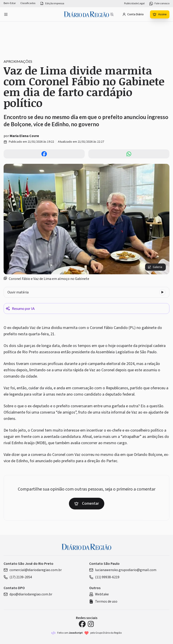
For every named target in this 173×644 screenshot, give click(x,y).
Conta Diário (133, 14)
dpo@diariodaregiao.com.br (28, 594)
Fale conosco (159, 4)
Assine (160, 14)
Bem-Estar (10, 3)
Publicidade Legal (134, 4)
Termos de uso (103, 601)
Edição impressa (52, 4)
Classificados (28, 3)
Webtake (99, 594)
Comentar (87, 503)
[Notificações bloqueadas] (112, 14)
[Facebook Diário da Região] (82, 624)
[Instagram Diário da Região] (91, 624)
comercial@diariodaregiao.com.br (33, 570)
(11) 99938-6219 (104, 577)
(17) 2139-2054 (18, 577)
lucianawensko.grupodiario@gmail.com (123, 570)
